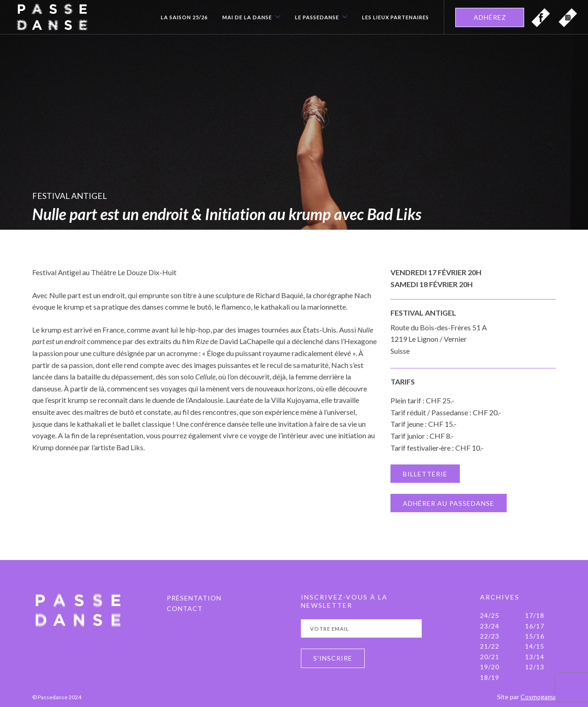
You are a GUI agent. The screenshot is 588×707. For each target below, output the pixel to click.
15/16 (535, 636)
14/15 (535, 646)
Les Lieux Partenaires (396, 17)
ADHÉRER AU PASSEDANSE (449, 503)
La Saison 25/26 (184, 17)
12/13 (535, 667)
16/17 (535, 626)
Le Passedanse (317, 17)
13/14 (535, 657)
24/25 (490, 615)
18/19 (490, 677)
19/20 (490, 667)
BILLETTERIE (425, 474)
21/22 (490, 646)
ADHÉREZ (490, 17)
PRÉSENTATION (194, 598)
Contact (185, 608)
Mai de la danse (247, 17)
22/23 (490, 636)
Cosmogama (538, 697)
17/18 (535, 615)
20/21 (490, 657)
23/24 (490, 626)
